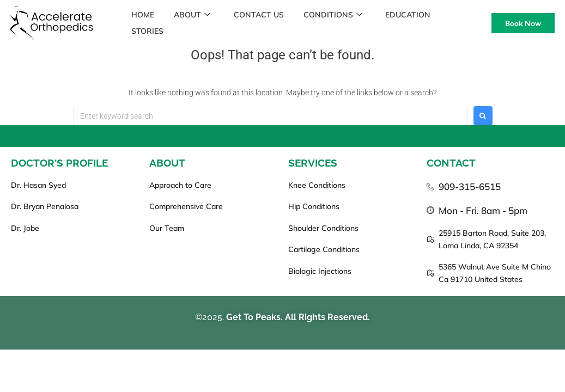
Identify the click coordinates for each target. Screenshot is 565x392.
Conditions (340, 15)
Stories (148, 31)
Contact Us (264, 15)
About (195, 15)
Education (417, 15)
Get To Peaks (253, 317)
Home (144, 15)
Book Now (523, 23)
